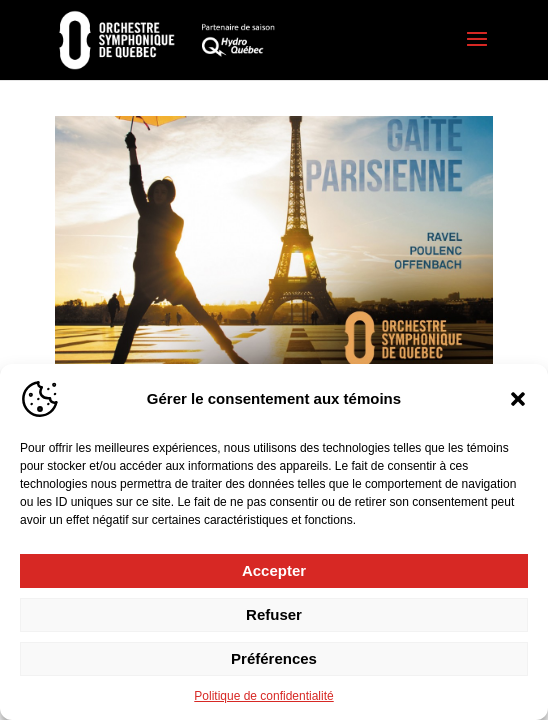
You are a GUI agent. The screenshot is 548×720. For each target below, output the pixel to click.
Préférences (274, 658)
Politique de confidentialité (263, 696)
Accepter (274, 570)
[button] (518, 399)
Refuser (274, 614)
